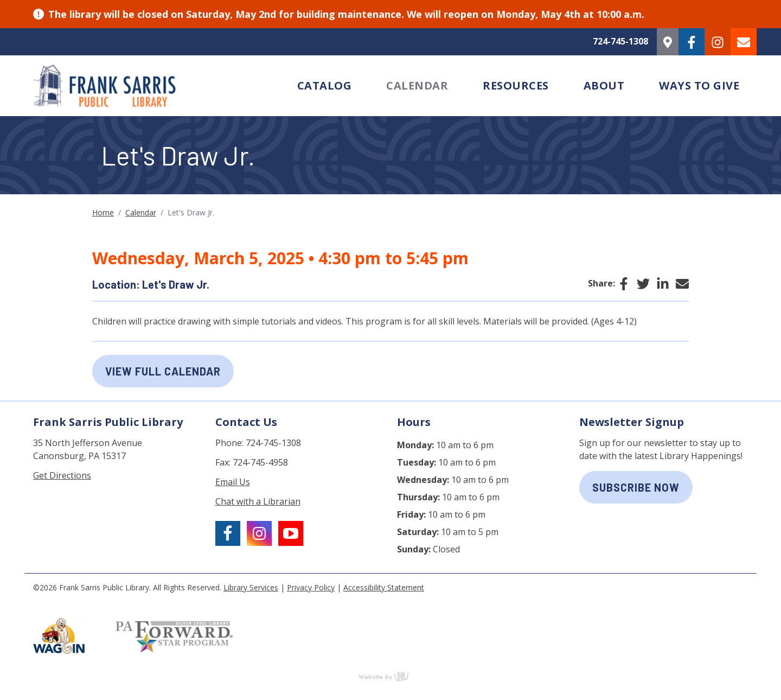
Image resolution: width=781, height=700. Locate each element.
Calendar (141, 212)
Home (103, 212)
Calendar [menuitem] (417, 85)
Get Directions (62, 475)
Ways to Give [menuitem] (699, 85)
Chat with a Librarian (258, 501)
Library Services (251, 587)
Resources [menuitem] (516, 85)
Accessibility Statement (384, 587)
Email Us (233, 482)
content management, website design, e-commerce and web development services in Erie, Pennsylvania (390, 676)
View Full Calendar (163, 371)
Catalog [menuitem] (325, 85)
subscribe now (636, 487)
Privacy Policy (311, 587)
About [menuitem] (604, 85)
